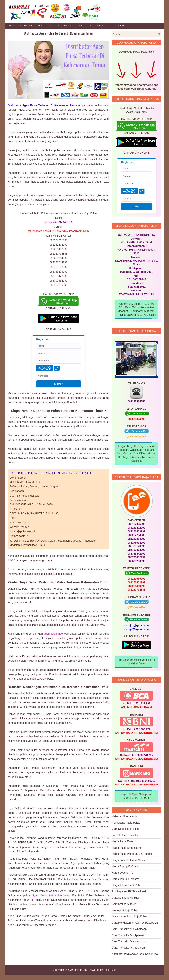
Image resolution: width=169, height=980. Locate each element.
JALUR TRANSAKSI (118, 26)
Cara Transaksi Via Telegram (129, 948)
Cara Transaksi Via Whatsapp (129, 929)
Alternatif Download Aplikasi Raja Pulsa (135, 954)
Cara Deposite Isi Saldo (126, 829)
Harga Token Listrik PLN (126, 885)
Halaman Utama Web (124, 817)
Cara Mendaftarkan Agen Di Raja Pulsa (135, 923)
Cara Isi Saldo (44, 26)
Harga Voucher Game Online (129, 860)
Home (11, 26)
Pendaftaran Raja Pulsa (126, 823)
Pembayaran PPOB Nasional (129, 891)
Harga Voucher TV (123, 873)
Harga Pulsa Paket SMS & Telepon (132, 854)
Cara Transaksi (65, 26)
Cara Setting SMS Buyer (126, 898)
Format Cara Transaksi (125, 835)
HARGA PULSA (84, 26)
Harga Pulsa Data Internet (127, 848)
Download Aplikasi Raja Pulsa (129, 916)
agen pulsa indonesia (56, 634)
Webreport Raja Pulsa (125, 910)
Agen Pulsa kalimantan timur (51, 895)
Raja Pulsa (80, 970)
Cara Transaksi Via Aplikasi (128, 935)
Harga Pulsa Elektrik (124, 841)
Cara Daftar (25, 26)
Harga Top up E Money (125, 866)
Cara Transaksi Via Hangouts (129, 942)
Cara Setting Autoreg (124, 904)
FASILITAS (100, 26)
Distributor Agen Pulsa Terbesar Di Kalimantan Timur (59, 33)
